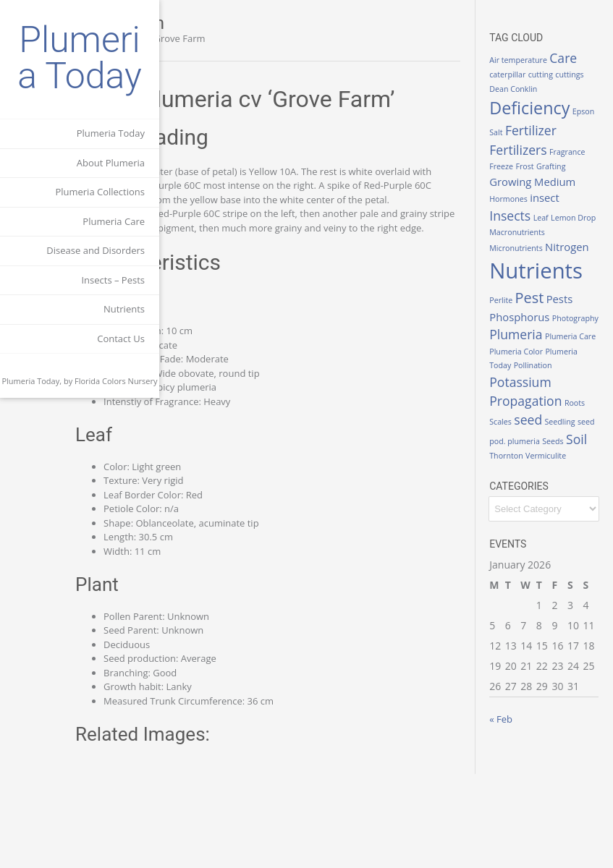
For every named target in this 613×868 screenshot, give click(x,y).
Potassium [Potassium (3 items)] (545, 480)
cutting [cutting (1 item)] (526, 89)
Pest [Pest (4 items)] (554, 354)
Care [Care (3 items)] (528, 72)
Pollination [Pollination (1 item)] (533, 464)
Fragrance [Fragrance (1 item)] (532, 195)
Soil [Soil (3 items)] (583, 552)
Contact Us (121, 339)
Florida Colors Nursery (116, 381)
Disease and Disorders (96, 250)
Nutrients (124, 309)
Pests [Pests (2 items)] (584, 355)
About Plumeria (111, 163)
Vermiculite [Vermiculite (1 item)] (570, 569)
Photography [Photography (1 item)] (537, 388)
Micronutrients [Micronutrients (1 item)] (540, 289)
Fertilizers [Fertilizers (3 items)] (542, 178)
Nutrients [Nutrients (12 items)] (561, 327)
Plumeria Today (79, 58)
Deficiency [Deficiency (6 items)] (554, 122)
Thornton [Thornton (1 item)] (530, 569)
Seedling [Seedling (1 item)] (529, 535)
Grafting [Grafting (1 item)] (528, 211)
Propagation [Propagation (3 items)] (550, 499)
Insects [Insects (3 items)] (566, 244)
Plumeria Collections (100, 192)
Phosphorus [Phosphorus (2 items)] (544, 373)
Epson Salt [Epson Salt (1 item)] (533, 142)
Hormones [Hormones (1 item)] (577, 227)
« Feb (525, 832)
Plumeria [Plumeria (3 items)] (540, 405)
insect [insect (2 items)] (529, 244)
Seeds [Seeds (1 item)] (559, 554)
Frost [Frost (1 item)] (587, 195)
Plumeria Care (114, 221)
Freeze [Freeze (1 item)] (564, 195)
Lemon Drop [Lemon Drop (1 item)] (554, 260)
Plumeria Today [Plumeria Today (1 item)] (542, 450)
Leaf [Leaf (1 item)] (521, 260)
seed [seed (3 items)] (576, 519)
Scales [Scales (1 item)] (548, 521)
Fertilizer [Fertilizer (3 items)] (540, 158)
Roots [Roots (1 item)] (524, 521)
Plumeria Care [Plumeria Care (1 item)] (539, 422)
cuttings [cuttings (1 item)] (555, 89)
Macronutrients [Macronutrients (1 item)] (542, 274)
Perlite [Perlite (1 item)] (525, 357)
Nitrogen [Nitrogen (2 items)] (536, 303)
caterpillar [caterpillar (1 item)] (562, 75)
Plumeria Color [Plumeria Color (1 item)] (541, 436)
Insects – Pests (113, 280)
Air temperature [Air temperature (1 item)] (543, 56)
